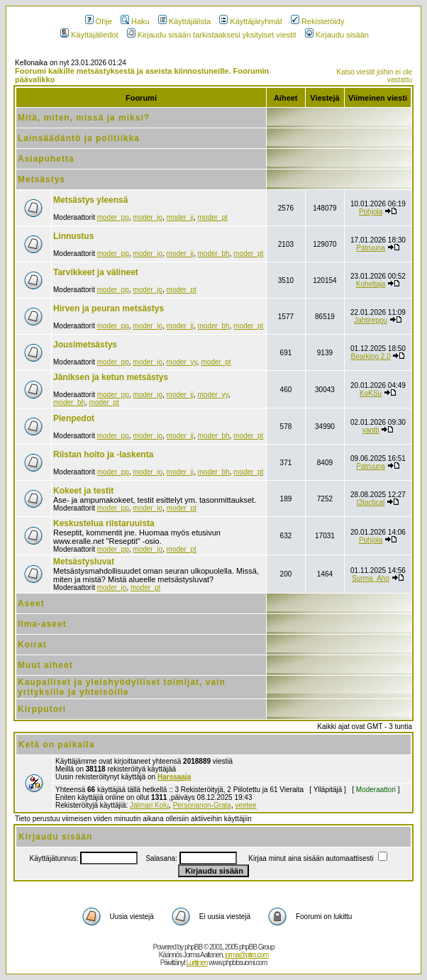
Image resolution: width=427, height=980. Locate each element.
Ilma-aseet (42, 624)
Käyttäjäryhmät (250, 21)
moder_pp (113, 217)
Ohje (99, 21)
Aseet (31, 603)
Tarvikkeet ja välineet (96, 272)
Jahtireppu (371, 320)
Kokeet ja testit (83, 491)
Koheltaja (371, 284)
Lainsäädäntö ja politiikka (79, 138)
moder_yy (182, 362)
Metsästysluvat (84, 562)
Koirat (32, 645)
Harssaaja (174, 777)
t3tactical (371, 502)
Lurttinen (197, 963)
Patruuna (371, 248)
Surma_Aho (371, 578)
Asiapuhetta (46, 159)
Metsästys (41, 179)
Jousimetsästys (85, 345)
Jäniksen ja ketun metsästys (111, 377)
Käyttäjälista (184, 21)
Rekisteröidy (318, 21)
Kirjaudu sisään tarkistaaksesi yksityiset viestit (212, 35)
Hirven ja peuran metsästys (109, 308)
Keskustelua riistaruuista (104, 523)
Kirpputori (42, 709)
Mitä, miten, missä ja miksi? (84, 118)
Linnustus (73, 236)
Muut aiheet (45, 665)
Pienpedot (74, 418)
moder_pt (212, 217)
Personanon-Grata (202, 805)
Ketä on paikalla (56, 745)
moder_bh (213, 254)
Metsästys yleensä (90, 200)
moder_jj (180, 217)
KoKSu (371, 393)
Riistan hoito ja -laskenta (103, 455)
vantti (371, 430)
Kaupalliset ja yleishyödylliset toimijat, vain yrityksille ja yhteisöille (122, 687)
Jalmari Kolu (149, 805)
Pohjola (371, 212)
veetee (245, 805)
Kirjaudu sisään (337, 35)
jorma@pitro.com (246, 955)
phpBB (193, 947)
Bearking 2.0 (371, 356)
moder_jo (148, 217)
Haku (135, 21)
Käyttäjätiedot (89, 35)
